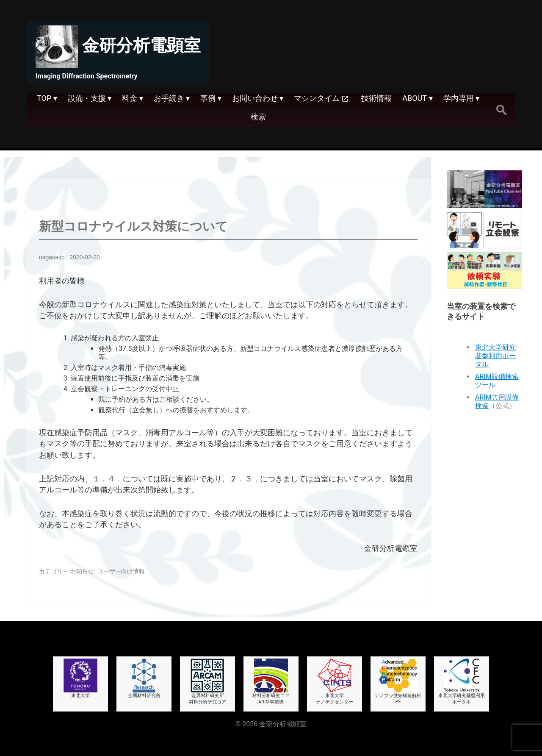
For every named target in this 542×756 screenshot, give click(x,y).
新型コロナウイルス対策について (133, 226)
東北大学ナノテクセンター (335, 682)
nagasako (52, 257)
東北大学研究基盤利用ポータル (495, 356)
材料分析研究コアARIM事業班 (271, 682)
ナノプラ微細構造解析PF (398, 681)
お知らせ (82, 571)
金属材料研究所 (144, 678)
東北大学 (80, 678)
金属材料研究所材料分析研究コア (207, 682)
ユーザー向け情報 (121, 571)
